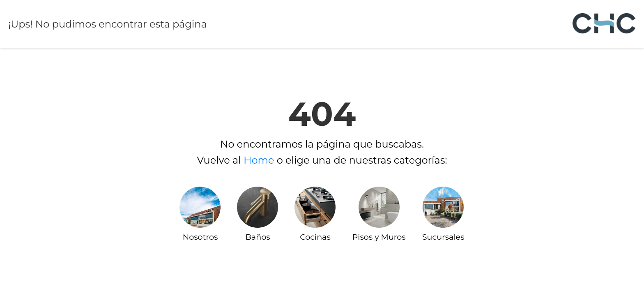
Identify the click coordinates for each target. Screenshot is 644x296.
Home (259, 160)
